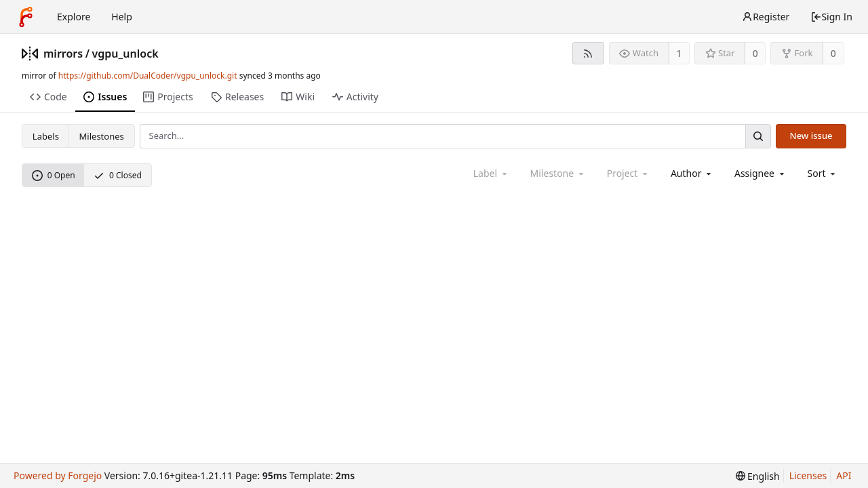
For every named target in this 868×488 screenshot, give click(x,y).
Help (122, 17)
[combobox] (692, 173)
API (844, 475)
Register (766, 17)
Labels (46, 136)
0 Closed (118, 175)
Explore (74, 17)
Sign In (831, 17)
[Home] (26, 17)
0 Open (54, 175)
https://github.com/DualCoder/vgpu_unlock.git (148, 76)
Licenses (808, 475)
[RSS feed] (588, 53)
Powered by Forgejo (58, 475)
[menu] (823, 173)
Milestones (102, 136)
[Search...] (758, 136)
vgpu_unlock (125, 54)
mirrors (63, 54)
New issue (811, 136)
